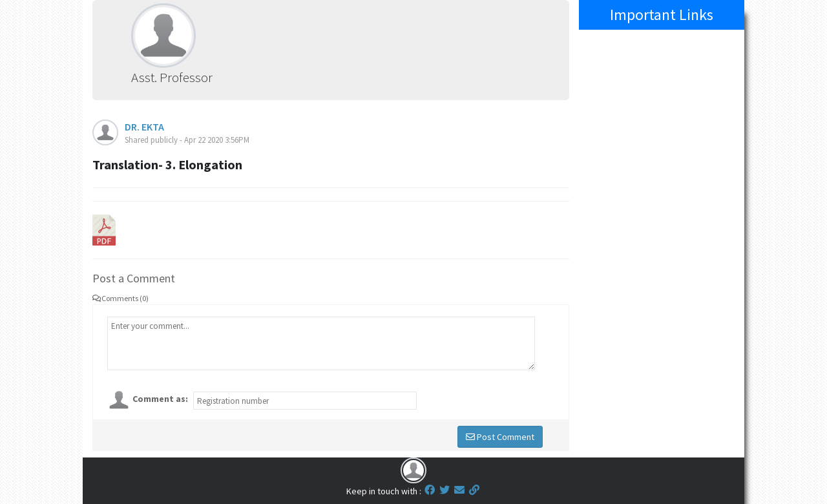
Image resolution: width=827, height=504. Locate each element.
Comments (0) (120, 298)
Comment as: (160, 399)
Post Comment (500, 437)
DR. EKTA (144, 127)
